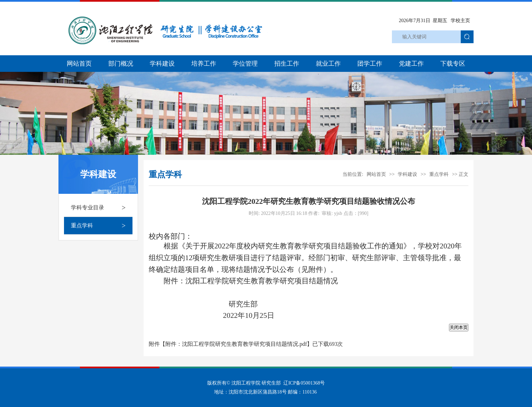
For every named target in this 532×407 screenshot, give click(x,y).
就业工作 (328, 64)
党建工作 (411, 64)
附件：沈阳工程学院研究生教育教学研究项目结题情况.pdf (236, 344)
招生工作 (287, 64)
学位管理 (245, 64)
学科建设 (162, 64)
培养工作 (204, 64)
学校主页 (460, 21)
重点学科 (102, 226)
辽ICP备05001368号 (304, 383)
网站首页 (79, 64)
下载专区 (453, 64)
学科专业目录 (102, 208)
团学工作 (370, 64)
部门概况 (121, 64)
